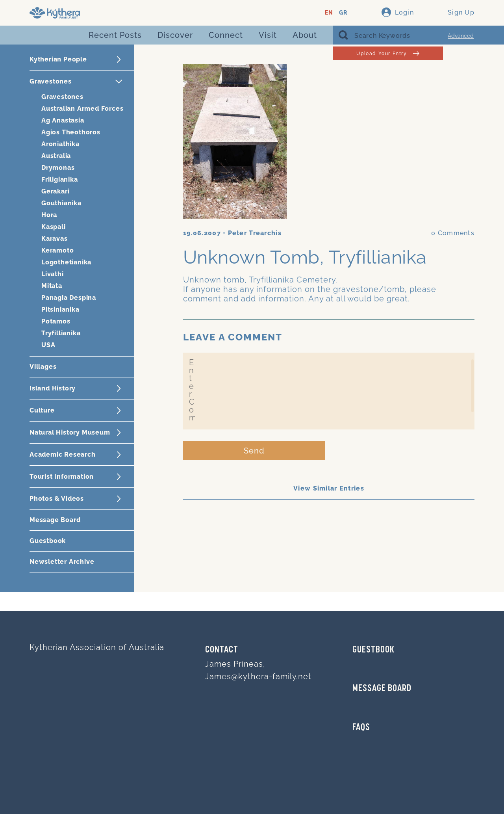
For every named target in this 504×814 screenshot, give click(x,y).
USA (48, 345)
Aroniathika (60, 144)
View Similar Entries (329, 488)
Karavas (55, 239)
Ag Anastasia (63, 120)
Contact (222, 650)
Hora (49, 215)
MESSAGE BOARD (382, 689)
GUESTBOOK (373, 650)
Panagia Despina (69, 298)
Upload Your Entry (388, 53)
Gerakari (55, 191)
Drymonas (58, 168)
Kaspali (54, 227)
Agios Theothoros (71, 132)
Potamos (56, 321)
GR (343, 13)
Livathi (53, 274)
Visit (268, 35)
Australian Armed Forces (82, 109)
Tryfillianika (61, 333)
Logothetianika (66, 262)
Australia (56, 156)
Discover (175, 35)
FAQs (361, 728)
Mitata (52, 286)
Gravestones (62, 97)
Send (254, 451)
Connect (226, 35)
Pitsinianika (60, 309)
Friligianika (60, 179)
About (305, 35)
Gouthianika (61, 203)
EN (329, 13)
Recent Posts (115, 35)
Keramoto (57, 250)
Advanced (461, 36)
